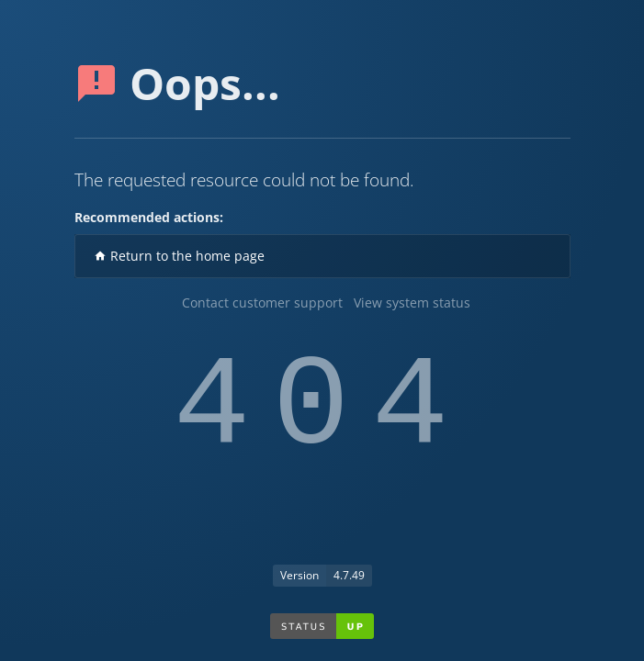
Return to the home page (179, 256)
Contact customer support (262, 302)
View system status (412, 302)
